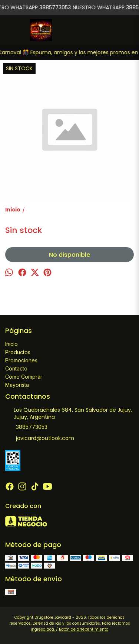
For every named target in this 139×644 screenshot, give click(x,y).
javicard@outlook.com (40, 438)
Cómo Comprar (24, 377)
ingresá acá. (43, 629)
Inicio (11, 344)
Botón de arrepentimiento (84, 629)
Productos (18, 352)
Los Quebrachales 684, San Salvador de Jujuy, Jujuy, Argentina (69, 413)
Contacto (16, 368)
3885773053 (26, 427)
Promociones (21, 360)
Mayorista (17, 385)
